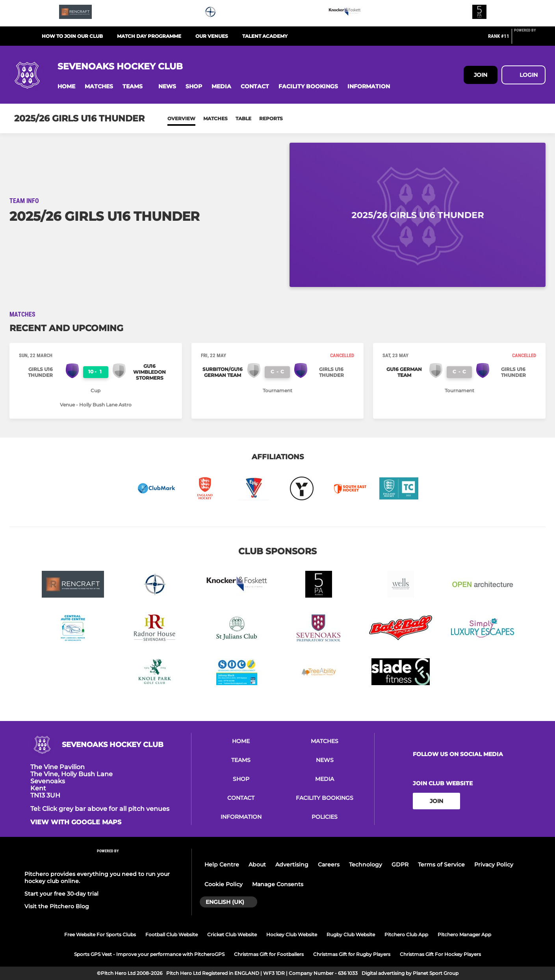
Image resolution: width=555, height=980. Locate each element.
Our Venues (212, 36)
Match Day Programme (149, 36)
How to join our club (72, 36)
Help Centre (222, 864)
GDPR (400, 864)
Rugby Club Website (351, 934)
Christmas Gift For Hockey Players (440, 954)
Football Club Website (172, 934)
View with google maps (76, 822)
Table (243, 118)
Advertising (292, 864)
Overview (181, 118)
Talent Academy (265, 36)
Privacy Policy (494, 864)
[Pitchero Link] (530, 39)
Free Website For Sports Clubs (100, 934)
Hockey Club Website (292, 934)
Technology (366, 864)
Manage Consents (278, 884)
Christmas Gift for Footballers (269, 954)
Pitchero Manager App (464, 934)
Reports (271, 118)
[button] (66, 87)
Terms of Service (441, 864)
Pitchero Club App (406, 934)
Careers (329, 864)
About (257, 864)
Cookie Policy (224, 884)
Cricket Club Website (232, 934)
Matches (215, 118)
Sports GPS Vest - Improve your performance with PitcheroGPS (149, 954)
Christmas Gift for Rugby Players (352, 954)
